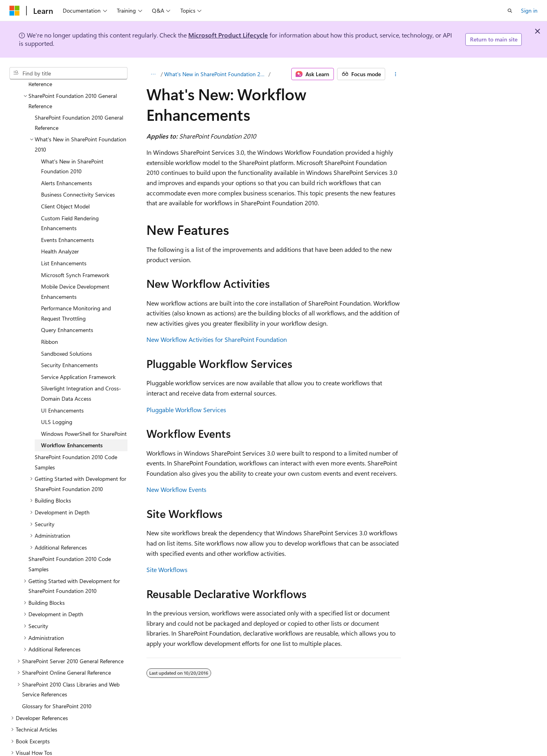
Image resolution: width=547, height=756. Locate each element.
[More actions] (395, 74)
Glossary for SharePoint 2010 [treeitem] (57, 673)
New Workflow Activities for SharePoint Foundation (217, 339)
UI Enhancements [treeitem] (62, 378)
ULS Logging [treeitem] (57, 389)
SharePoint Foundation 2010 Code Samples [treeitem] (76, 429)
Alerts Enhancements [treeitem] (67, 150)
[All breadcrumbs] (153, 74)
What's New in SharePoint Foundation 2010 (216, 74)
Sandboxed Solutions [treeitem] (67, 321)
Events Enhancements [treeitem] (67, 207)
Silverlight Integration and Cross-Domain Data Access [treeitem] (81, 361)
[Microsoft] (15, 11)
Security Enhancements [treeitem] (69, 332)
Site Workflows (167, 569)
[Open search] (510, 11)
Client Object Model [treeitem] (65, 174)
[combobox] (68, 73)
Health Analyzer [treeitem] (60, 219)
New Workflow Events (176, 489)
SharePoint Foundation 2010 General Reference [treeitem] (79, 90)
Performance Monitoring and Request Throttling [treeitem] (76, 280)
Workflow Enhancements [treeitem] (72, 412)
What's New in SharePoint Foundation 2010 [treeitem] (72, 134)
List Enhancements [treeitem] (64, 230)
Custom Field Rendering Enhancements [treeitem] (70, 190)
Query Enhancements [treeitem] (67, 297)
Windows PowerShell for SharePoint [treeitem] (84, 401)
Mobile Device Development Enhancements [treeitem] (75, 259)
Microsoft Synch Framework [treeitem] (75, 242)
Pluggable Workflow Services (186, 410)
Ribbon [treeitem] (50, 309)
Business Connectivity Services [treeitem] (78, 162)
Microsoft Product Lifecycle (228, 35)
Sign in (529, 10)
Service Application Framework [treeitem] (78, 344)
